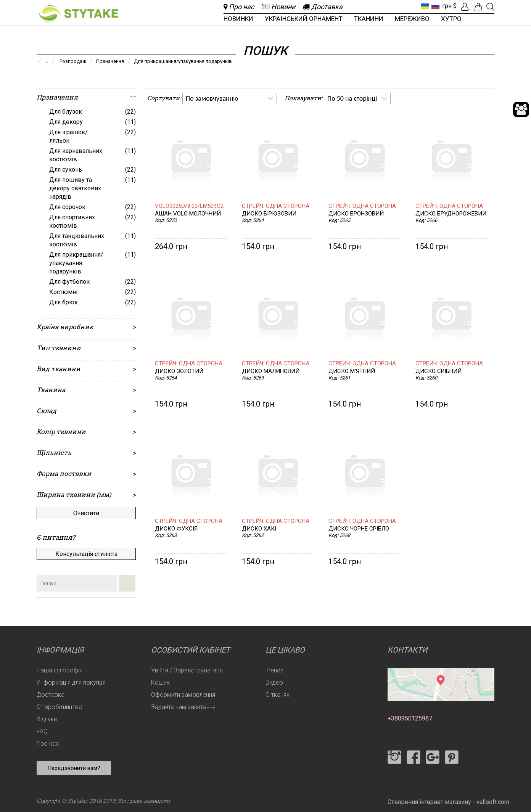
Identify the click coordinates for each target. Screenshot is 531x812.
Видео (274, 683)
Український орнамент (304, 19)
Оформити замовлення (183, 695)
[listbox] (230, 98)
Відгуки (47, 719)
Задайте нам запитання (183, 707)
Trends (274, 670)
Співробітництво (60, 707)
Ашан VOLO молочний (188, 214)
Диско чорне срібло (359, 529)
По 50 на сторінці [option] (352, 98)
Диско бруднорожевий (451, 214)
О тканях (278, 695)
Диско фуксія (176, 529)
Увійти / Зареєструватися (187, 670)
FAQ (42, 731)
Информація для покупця (71, 683)
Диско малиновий (271, 371)
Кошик (160, 683)
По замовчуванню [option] (212, 98)
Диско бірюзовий (269, 214)
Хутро (451, 19)
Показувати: (303, 98)
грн (447, 6)
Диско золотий (179, 371)
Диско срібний (438, 371)
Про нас (48, 744)
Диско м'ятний (352, 371)
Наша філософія (60, 670)
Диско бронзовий (356, 214)
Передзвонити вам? (74, 768)
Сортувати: (164, 98)
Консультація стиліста (86, 554)
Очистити (86, 513)
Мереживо (412, 19)
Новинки (238, 19)
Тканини (369, 19)
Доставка (51, 695)
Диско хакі (259, 529)
